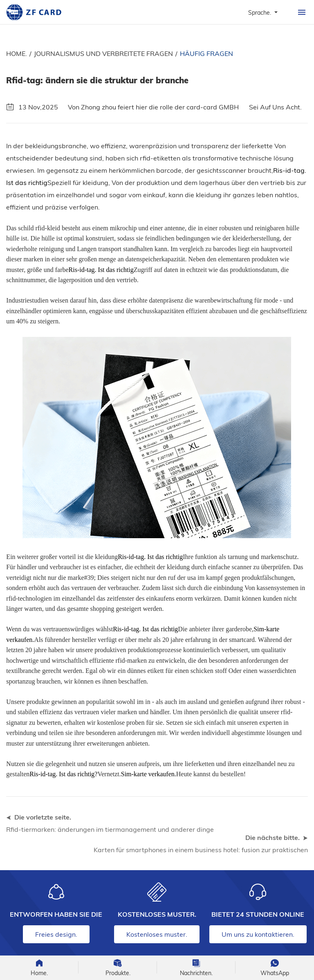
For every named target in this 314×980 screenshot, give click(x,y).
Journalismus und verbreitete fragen (103, 53)
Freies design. (56, 934)
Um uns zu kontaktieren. (258, 934)
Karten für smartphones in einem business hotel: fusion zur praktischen (201, 850)
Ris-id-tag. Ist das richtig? (63, 774)
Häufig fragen (206, 53)
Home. (17, 53)
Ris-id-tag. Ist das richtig (101, 270)
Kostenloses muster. (157, 934)
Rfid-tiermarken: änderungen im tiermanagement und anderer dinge (110, 829)
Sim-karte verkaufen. (149, 774)
